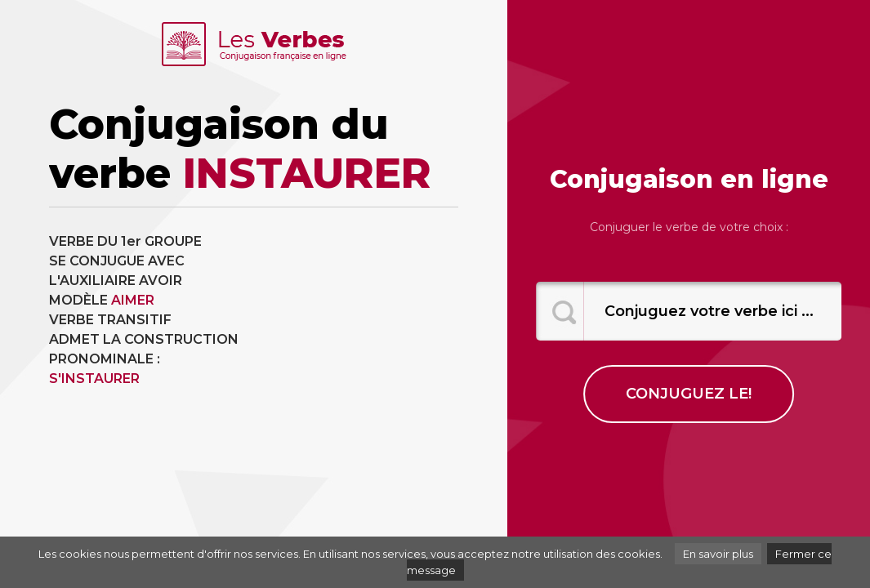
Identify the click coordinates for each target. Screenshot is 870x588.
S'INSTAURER (94, 379)
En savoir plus (718, 554)
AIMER (133, 300)
